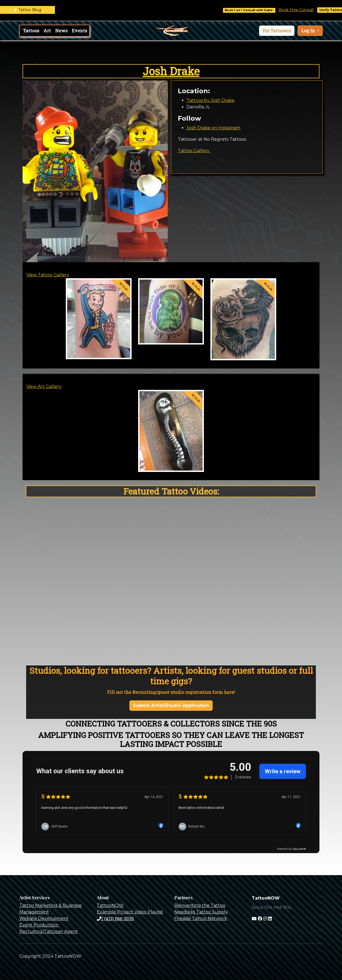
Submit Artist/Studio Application (171, 705)
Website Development (44, 918)
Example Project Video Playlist (130, 912)
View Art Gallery (44, 386)
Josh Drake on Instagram (213, 128)
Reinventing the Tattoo (200, 905)
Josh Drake (171, 71)
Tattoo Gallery (194, 151)
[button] (277, 31)
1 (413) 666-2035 (115, 918)
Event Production (39, 925)
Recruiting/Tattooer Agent (49, 932)
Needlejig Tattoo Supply (201, 912)
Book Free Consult (302, 10)
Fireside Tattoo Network (201, 918)
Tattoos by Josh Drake (211, 100)
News (61, 31)
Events (79, 31)
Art (47, 31)
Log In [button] (309, 31)
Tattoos (31, 31)
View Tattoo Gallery (48, 275)
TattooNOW (110, 905)
